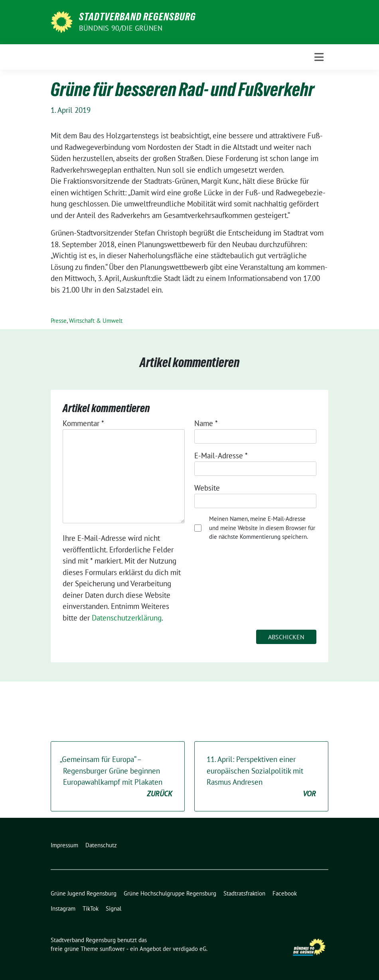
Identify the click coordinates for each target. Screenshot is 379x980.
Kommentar (83, 423)
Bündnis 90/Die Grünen (121, 28)
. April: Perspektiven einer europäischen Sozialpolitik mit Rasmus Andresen (261, 777)
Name (206, 423)
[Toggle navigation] (319, 57)
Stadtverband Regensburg (137, 17)
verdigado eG (189, 949)
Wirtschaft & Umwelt (96, 321)
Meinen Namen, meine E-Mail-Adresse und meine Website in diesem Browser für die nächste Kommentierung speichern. (262, 528)
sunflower (112, 949)
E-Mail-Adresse (221, 456)
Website (207, 488)
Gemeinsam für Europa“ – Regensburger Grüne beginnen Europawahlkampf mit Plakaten (116, 777)
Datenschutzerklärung (127, 618)
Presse (59, 321)
